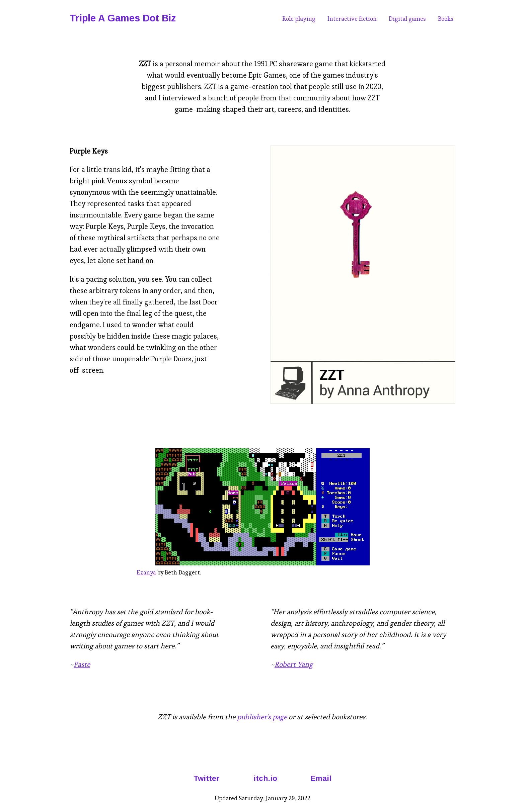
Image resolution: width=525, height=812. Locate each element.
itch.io (265, 778)
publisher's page (262, 717)
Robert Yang (294, 664)
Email (321, 778)
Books (446, 19)
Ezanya (146, 572)
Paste (82, 664)
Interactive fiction (352, 19)
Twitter (207, 778)
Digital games (407, 19)
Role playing (299, 19)
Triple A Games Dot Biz (123, 18)
